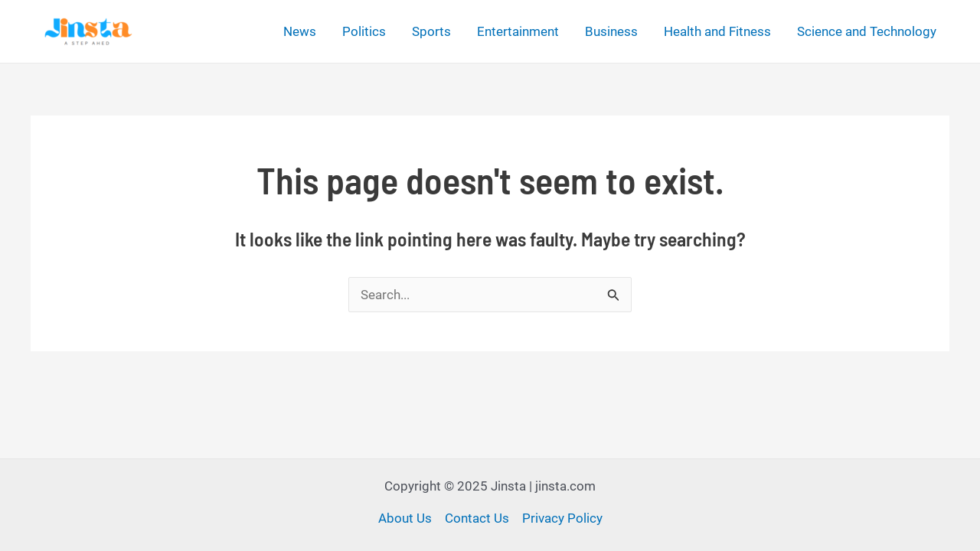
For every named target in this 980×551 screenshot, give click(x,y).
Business (611, 31)
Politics (364, 31)
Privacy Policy (562, 518)
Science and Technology (867, 31)
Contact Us (477, 518)
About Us (405, 518)
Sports (431, 31)
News (300, 31)
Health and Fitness (717, 31)
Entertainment (518, 31)
